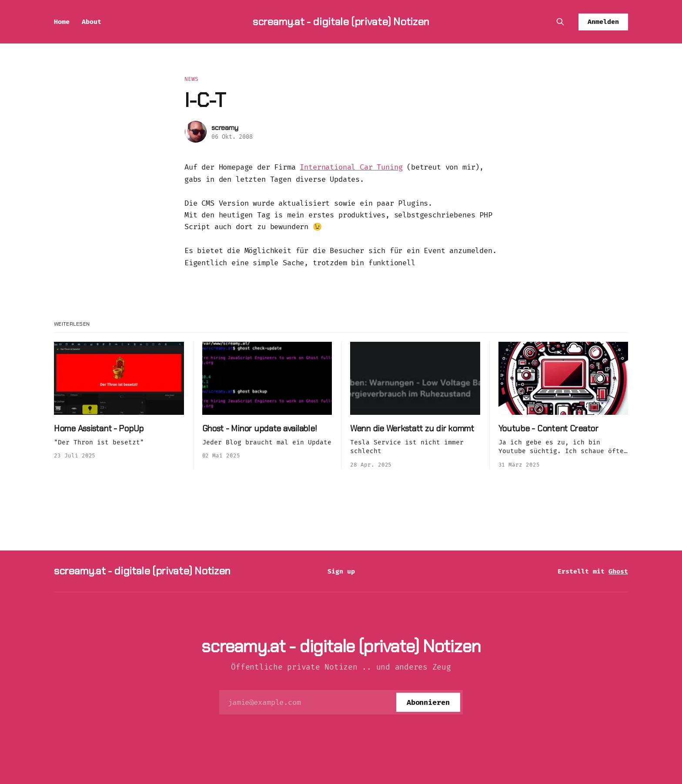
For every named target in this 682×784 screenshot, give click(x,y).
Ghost (618, 571)
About (92, 22)
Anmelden (603, 22)
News (192, 79)
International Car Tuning (351, 167)
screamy (225, 128)
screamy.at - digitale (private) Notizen (341, 22)
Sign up (341, 571)
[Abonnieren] (428, 702)
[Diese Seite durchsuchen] (560, 22)
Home (62, 22)
